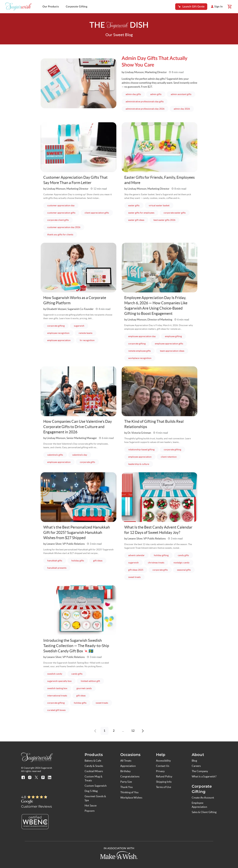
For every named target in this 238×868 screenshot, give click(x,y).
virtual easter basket (159, 205)
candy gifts (183, 555)
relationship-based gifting (141, 450)
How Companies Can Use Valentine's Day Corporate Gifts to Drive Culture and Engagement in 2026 (75, 427)
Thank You (127, 787)
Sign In (218, 7)
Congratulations (130, 776)
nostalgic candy (181, 563)
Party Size (126, 782)
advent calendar (136, 555)
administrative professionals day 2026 (145, 109)
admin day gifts (133, 94)
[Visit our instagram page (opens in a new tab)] (30, 777)
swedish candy (55, 674)
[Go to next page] (143, 731)
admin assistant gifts (181, 94)
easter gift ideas (136, 220)
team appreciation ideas (172, 351)
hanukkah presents (57, 568)
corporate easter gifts (175, 213)
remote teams (86, 333)
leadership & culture (139, 464)
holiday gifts (78, 561)
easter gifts (134, 205)
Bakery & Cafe (93, 761)
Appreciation (128, 766)
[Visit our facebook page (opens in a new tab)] (23, 777)
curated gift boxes (56, 710)
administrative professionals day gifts (145, 101)
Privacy (160, 771)
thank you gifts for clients (60, 234)
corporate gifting (56, 326)
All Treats (126, 761)
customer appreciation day (61, 205)
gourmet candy (84, 688)
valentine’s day (80, 455)
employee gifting (173, 336)
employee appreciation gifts (169, 344)
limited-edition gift (90, 681)
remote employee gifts (139, 351)
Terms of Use (164, 787)
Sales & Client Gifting (204, 812)
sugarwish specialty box (59, 681)
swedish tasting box (57, 688)
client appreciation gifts (97, 213)
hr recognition (87, 340)
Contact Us (163, 766)
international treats (57, 696)
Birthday (125, 771)
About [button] (198, 755)
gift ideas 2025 (136, 570)
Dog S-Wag (91, 791)
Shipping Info (164, 782)
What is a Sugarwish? (204, 776)
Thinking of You (129, 792)
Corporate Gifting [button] (202, 789)
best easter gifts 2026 (164, 220)
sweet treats (134, 577)
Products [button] (94, 755)
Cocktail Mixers (94, 771)
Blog (194, 761)
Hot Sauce (91, 805)
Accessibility (163, 761)
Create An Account (203, 798)
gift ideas (98, 561)
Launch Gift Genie (194, 7)
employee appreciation (59, 340)
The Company (200, 771)
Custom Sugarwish (96, 786)
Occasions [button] (130, 755)
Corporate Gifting (77, 7)
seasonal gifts (184, 570)
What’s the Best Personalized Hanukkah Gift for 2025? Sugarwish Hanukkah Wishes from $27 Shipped (78, 532)
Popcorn (90, 811)
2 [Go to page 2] (114, 731)
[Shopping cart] (229, 7)
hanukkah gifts (55, 561)
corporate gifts (87, 462)
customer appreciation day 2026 (64, 227)
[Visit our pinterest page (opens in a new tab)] (43, 777)
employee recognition (58, 333)
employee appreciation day (142, 336)
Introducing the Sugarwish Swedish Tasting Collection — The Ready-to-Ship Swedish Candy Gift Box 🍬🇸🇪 (77, 646)
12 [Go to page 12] (133, 731)
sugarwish (79, 326)
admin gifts (156, 94)
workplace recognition (140, 358)
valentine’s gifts (55, 455)
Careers (196, 766)
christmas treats (156, 563)
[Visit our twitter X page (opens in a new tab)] (36, 777)
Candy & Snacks (94, 766)
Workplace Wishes (131, 798)
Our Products (51, 7)
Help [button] (161, 755)
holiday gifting (161, 555)
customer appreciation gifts (61, 213)
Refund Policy (164, 776)
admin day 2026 (182, 109)
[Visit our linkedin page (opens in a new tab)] (50, 777)
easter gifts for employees (141, 213)
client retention (169, 457)
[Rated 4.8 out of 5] (37, 797)
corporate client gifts (58, 220)
